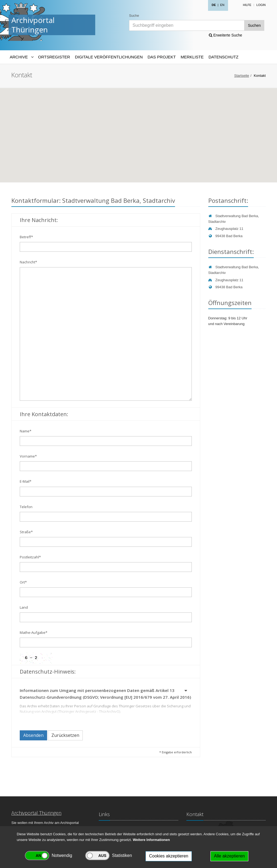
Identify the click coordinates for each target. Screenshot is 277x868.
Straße (26, 532)
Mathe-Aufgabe (34, 632)
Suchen (254, 25)
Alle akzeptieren (229, 856)
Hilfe (247, 5)
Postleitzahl (30, 557)
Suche (134, 16)
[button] (186, 691)
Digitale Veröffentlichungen (109, 57)
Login (261, 5)
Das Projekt (162, 57)
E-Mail (26, 481)
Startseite (242, 76)
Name (26, 431)
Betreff (26, 237)
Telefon (26, 507)
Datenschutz (224, 57)
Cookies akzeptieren (169, 856)
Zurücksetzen (65, 735)
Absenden (33, 735)
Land (24, 607)
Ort (23, 582)
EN (222, 5)
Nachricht (28, 262)
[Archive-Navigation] (22, 57)
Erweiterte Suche (226, 35)
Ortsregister (54, 57)
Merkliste (192, 57)
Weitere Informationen (151, 840)
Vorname (28, 456)
